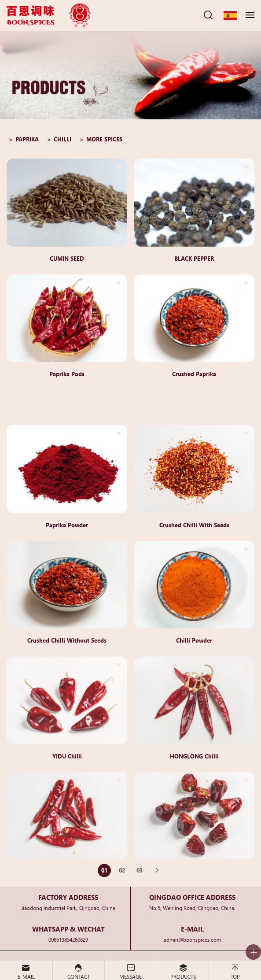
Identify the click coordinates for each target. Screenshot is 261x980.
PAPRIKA (27, 139)
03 (140, 875)
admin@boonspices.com (192, 939)
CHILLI (62, 139)
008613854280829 (68, 939)
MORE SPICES (104, 139)
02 (122, 875)
